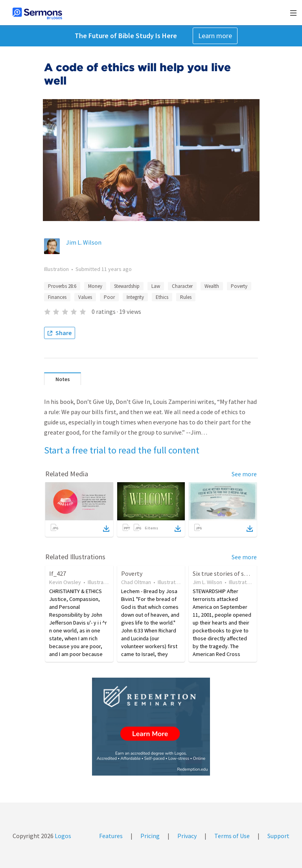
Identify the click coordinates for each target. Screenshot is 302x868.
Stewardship (127, 286)
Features (111, 836)
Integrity (135, 297)
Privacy (187, 836)
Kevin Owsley (65, 582)
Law (156, 286)
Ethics (162, 297)
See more (244, 474)
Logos (62, 836)
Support (278, 836)
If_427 (58, 573)
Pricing (150, 836)
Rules (186, 297)
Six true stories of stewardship (233, 573)
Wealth (212, 286)
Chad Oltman (136, 582)
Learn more (215, 36)
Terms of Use (232, 836)
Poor (109, 297)
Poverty (239, 286)
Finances (57, 297)
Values (85, 297)
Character (182, 286)
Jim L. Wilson (84, 242)
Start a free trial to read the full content (122, 450)
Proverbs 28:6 (62, 286)
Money (95, 286)
